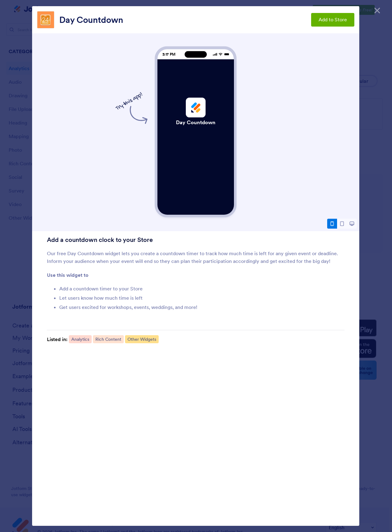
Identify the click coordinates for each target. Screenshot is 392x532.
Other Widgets (142, 339)
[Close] (377, 9)
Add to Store (333, 19)
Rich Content (108, 339)
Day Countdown (91, 20)
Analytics (80, 339)
